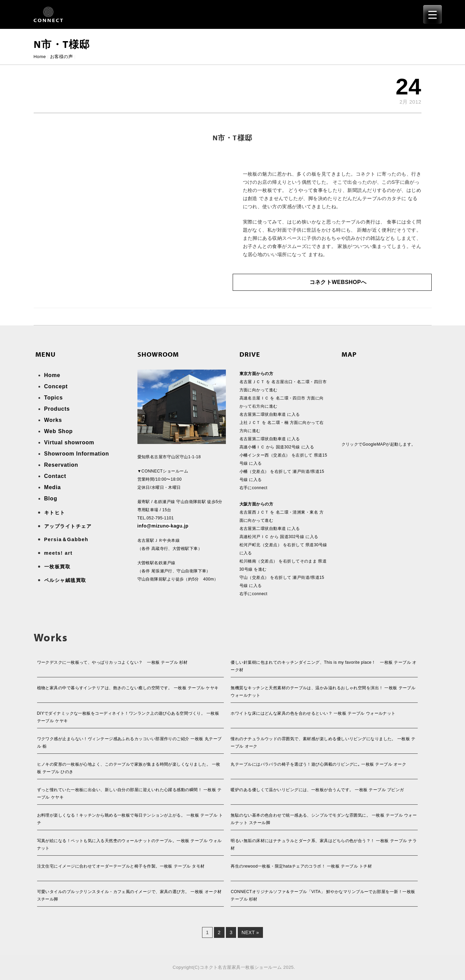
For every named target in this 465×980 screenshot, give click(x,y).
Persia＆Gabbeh (66, 539)
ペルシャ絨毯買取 (65, 580)
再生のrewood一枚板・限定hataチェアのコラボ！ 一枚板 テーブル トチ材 (301, 866)
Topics (54, 398)
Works (53, 420)
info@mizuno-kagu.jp (163, 526)
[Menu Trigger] (433, 14)
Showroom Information (77, 454)
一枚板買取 (57, 567)
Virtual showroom (69, 442)
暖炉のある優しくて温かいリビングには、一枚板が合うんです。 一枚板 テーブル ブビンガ (317, 790)
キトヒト (55, 513)
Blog (51, 498)
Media (53, 487)
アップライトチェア (68, 526)
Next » (250, 932)
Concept (56, 386)
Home (40, 57)
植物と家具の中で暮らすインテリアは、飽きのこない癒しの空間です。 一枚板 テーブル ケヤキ (128, 688)
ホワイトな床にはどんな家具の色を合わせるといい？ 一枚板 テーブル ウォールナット (313, 713)
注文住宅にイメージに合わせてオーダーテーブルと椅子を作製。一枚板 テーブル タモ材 (121, 866)
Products (57, 409)
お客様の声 (61, 57)
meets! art (59, 553)
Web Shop (59, 431)
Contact (55, 476)
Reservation (61, 465)
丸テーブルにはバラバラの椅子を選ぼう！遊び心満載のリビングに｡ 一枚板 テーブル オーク (318, 764)
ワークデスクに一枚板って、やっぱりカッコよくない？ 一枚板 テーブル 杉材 (112, 662)
